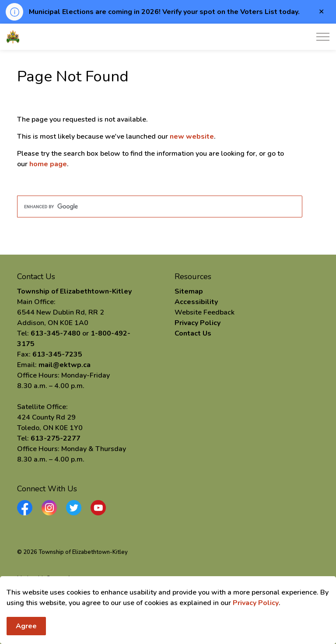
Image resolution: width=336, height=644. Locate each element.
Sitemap (189, 291)
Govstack (59, 578)
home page (48, 164)
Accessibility (196, 302)
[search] (160, 206)
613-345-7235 (57, 354)
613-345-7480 (56, 333)
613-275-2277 (56, 438)
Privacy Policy (256, 626)
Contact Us (193, 333)
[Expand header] (323, 37)
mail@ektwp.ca (65, 365)
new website (192, 136)
